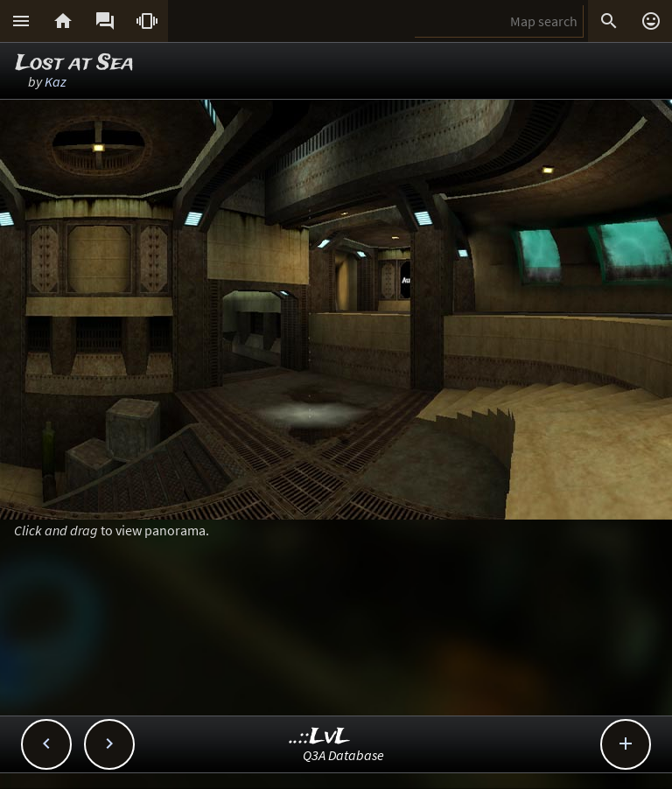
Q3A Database (343, 755)
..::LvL (320, 737)
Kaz (56, 81)
